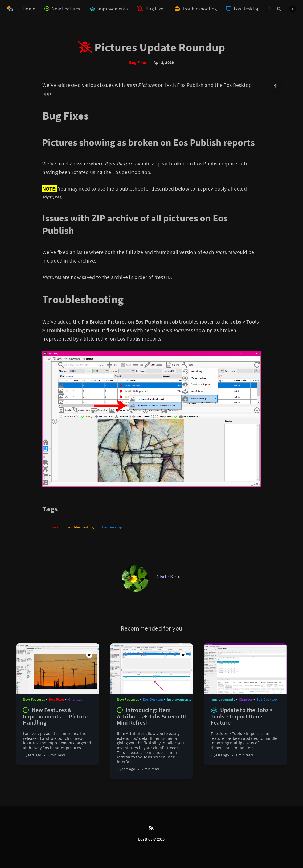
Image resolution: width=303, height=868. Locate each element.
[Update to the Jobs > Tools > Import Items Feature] (245, 733)
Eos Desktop (243, 9)
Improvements (109, 9)
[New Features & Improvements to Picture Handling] (58, 733)
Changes (75, 699)
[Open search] (279, 9)
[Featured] (89, 655)
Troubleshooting (196, 9)
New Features (62, 9)
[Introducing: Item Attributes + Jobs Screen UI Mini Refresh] (152, 740)
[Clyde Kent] (135, 579)
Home (29, 9)
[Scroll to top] (275, 86)
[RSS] (151, 829)
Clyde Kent (169, 576)
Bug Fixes (151, 9)
